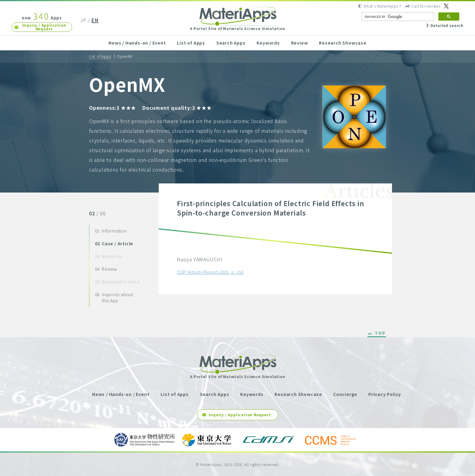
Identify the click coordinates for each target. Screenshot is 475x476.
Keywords (268, 43)
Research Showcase (343, 43)
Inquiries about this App (114, 297)
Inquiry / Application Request (44, 27)
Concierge (239, 57)
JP (83, 20)
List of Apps (191, 43)
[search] (397, 17)
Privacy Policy (385, 394)
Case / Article (114, 243)
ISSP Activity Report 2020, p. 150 (210, 272)
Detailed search (447, 25)
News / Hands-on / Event (137, 43)
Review (300, 43)
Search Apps (231, 43)
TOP (380, 334)
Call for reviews (426, 6)
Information (111, 231)
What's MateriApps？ (383, 6)
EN (95, 20)
